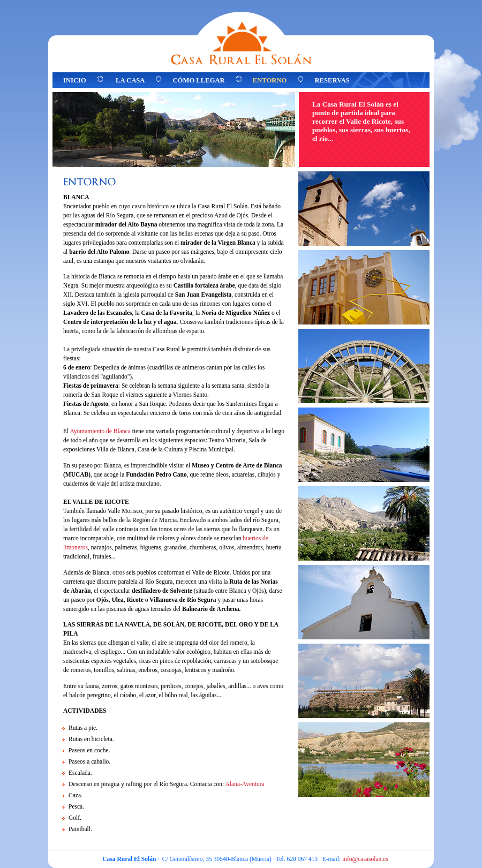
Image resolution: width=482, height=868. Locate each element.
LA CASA (130, 80)
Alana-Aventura (245, 784)
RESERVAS (332, 80)
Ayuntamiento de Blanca (100, 431)
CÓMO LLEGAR (198, 80)
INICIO (75, 80)
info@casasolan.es (365, 859)
